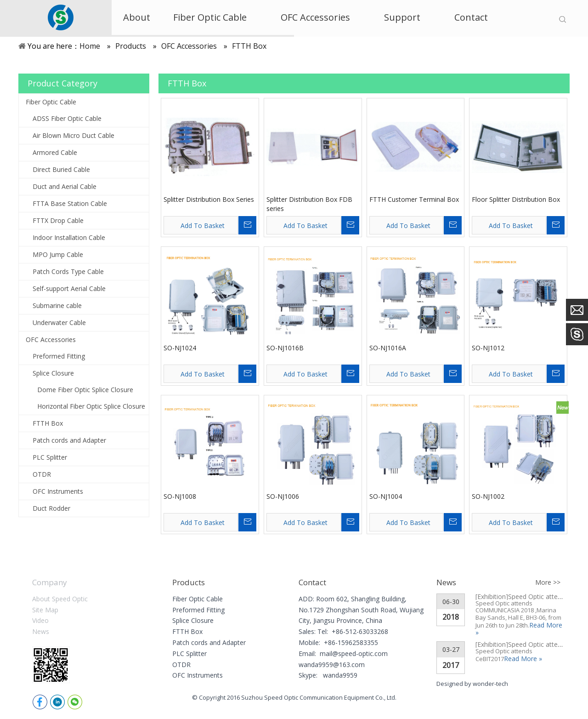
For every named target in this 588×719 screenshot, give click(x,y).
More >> (548, 582)
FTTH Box (48, 423)
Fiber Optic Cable (51, 102)
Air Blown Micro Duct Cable (73, 135)
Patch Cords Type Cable (68, 271)
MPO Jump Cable (58, 254)
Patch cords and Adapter (69, 440)
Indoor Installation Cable (69, 237)
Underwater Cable (59, 322)
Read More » (523, 659)
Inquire (247, 225)
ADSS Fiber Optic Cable (67, 118)
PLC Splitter (50, 457)
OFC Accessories (51, 340)
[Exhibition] (492, 596)
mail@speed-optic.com (354, 653)
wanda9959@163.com (332, 665)
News (41, 631)
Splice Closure (53, 373)
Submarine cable (57, 305)
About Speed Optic (60, 599)
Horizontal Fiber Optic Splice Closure (91, 406)
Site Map (45, 610)
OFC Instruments (58, 491)
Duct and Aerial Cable (65, 186)
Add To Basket (203, 225)
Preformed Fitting (59, 356)
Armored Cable (55, 152)
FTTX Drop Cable (58, 220)
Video (40, 620)
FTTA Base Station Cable (70, 203)
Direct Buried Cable (61, 169)
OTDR (42, 474)
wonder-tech (490, 684)
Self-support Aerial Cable (69, 288)
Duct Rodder (51, 508)
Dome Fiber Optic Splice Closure (85, 390)
